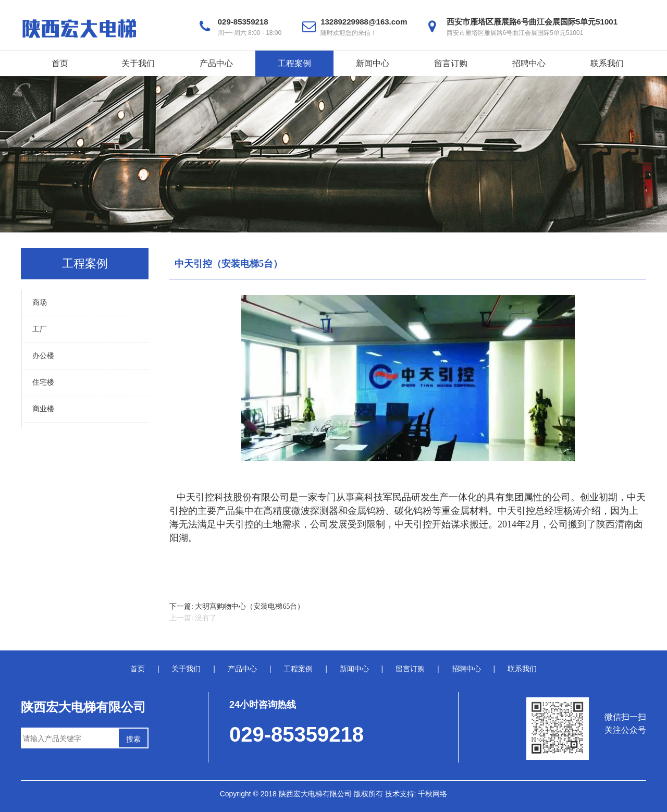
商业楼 (43, 409)
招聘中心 (529, 63)
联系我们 (607, 63)
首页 (60, 63)
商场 (40, 303)
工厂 (40, 329)
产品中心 (216, 63)
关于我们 (138, 63)
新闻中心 (373, 63)
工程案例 (294, 63)
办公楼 (43, 356)
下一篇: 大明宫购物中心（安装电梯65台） (237, 606)
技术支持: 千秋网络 (416, 794)
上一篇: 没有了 (193, 618)
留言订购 (451, 63)
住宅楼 (43, 382)
